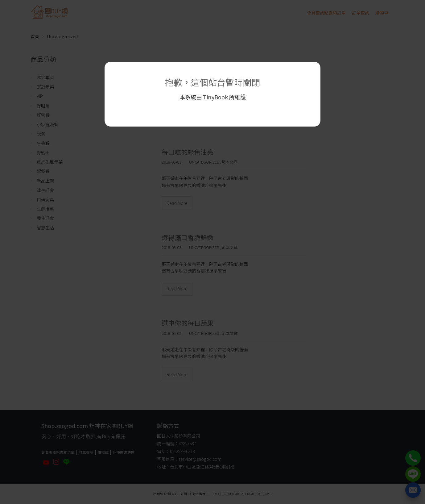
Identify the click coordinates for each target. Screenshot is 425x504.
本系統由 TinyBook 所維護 (213, 97)
